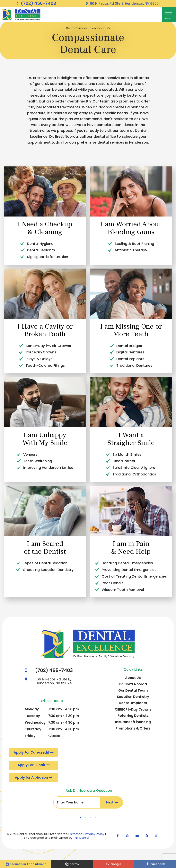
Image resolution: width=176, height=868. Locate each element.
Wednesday (35, 724)
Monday (32, 710)
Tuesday (32, 717)
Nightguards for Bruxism (48, 258)
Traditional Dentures (134, 367)
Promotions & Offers (133, 729)
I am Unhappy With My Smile (45, 440)
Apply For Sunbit (32, 766)
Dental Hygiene (40, 245)
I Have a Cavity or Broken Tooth (45, 331)
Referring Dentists (133, 717)
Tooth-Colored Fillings (45, 367)
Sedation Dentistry (133, 698)
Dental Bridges (129, 347)
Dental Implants (130, 360)
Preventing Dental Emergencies (129, 571)
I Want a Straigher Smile (131, 440)
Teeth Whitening (38, 462)
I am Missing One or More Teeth (131, 331)
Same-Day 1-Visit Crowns (48, 347)
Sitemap (76, 836)
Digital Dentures (130, 353)
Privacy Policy (95, 836)
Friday (30, 737)
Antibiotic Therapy (131, 251)
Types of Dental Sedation (45, 564)
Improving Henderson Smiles (48, 469)
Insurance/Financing (133, 723)
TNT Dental (81, 840)
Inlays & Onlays (39, 360)
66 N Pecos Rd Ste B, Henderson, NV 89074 (122, 4)
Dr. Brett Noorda (133, 685)
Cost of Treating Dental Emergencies (134, 577)
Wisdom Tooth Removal (123, 591)
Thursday (33, 730)
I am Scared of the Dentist (45, 549)
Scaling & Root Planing (134, 245)
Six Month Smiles (127, 455)
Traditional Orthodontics (134, 475)
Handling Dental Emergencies (127, 564)
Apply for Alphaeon (32, 779)
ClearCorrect (124, 462)
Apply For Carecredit (32, 754)
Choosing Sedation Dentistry (48, 571)
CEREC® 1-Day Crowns (133, 710)
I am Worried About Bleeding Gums (131, 229)
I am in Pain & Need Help (131, 549)
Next (111, 804)
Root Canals (113, 584)
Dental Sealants (41, 251)
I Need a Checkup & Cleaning (45, 229)
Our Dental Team (133, 692)
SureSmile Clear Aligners (134, 469)
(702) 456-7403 (35, 4)
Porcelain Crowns (41, 353)
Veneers (30, 455)
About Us (133, 679)
